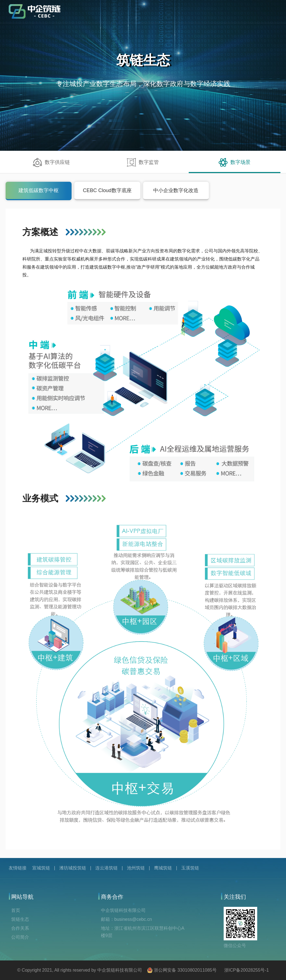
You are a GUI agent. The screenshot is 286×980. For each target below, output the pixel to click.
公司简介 (20, 937)
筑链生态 (20, 919)
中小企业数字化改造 (176, 190)
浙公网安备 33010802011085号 (185, 970)
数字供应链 (51, 162)
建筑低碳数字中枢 (39, 190)
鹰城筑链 (163, 868)
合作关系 (20, 928)
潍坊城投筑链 (73, 868)
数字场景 (235, 162)
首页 (16, 910)
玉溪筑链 (190, 868)
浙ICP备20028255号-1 (247, 970)
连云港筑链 (107, 868)
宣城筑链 (41, 868)
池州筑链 (136, 868)
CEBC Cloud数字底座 (107, 190)
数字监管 (143, 162)
